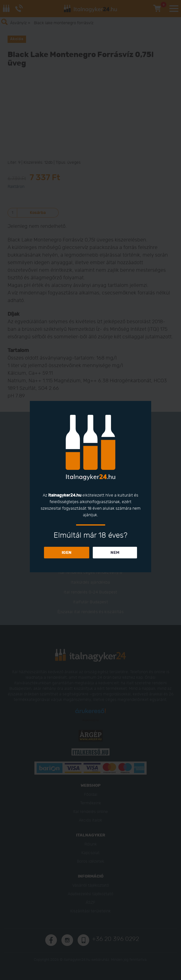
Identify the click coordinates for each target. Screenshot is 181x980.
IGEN (67, 553)
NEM (115, 553)
